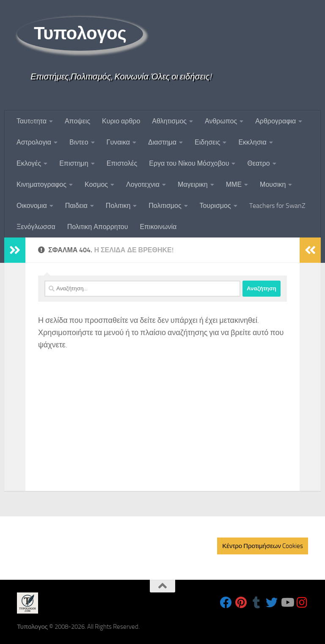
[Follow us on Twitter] (272, 603)
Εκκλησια (252, 142)
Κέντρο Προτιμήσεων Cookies (263, 546)
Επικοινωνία (158, 227)
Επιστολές (122, 163)
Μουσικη (273, 184)
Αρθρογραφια (275, 121)
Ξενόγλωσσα (36, 227)
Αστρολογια (34, 142)
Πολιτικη (118, 206)
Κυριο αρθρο (121, 121)
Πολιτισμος (165, 206)
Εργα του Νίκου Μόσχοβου (189, 163)
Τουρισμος (215, 206)
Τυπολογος (80, 33)
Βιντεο (79, 142)
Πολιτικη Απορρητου (98, 227)
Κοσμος (96, 184)
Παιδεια (76, 206)
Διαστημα (162, 142)
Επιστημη (74, 163)
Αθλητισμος (169, 121)
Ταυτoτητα (32, 121)
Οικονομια (32, 206)
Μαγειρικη (193, 184)
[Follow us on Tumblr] (256, 603)
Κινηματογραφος (41, 184)
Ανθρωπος (221, 121)
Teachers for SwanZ (277, 206)
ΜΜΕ (234, 184)
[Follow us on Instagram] (302, 603)
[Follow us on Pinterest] (241, 603)
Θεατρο (258, 163)
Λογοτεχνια (143, 184)
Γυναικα (118, 142)
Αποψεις (77, 121)
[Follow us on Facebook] (226, 603)
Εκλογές (29, 163)
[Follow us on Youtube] (287, 603)
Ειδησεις (207, 142)
